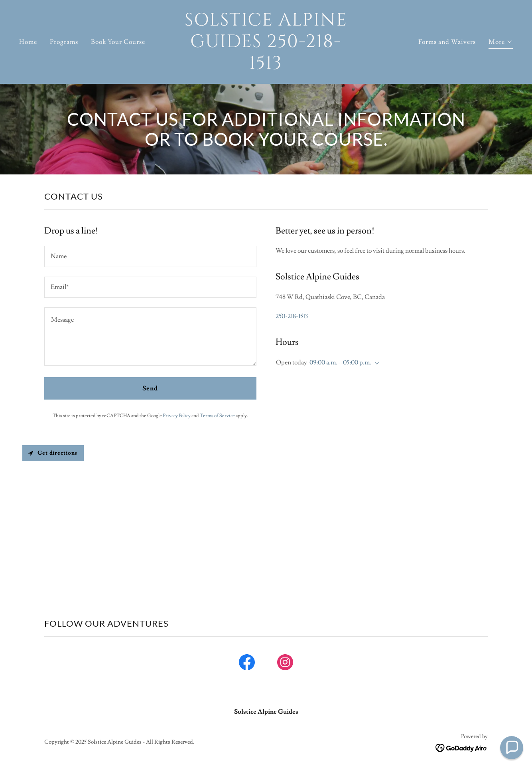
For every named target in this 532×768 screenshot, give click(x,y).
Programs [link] (64, 42)
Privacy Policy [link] (177, 416)
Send (150, 388)
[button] (501, 43)
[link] (266, 67)
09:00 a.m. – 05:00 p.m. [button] (340, 362)
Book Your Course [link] (118, 42)
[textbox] (150, 256)
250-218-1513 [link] (292, 316)
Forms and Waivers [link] (447, 42)
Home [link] (28, 42)
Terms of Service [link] (217, 416)
